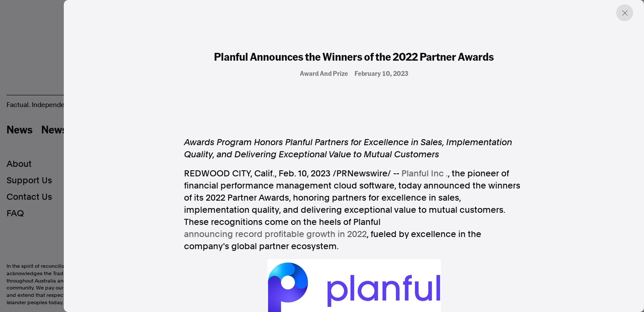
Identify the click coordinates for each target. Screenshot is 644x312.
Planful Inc (423, 173)
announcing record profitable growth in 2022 (275, 234)
